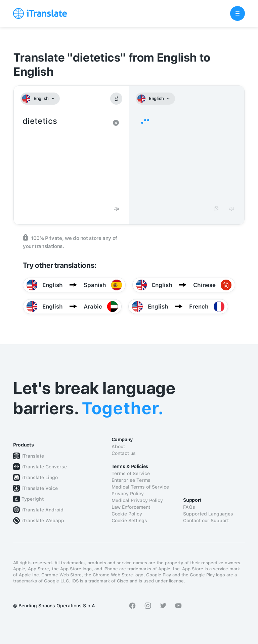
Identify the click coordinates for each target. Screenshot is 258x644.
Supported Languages (208, 514)
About (118, 446)
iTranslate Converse (44, 467)
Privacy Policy (128, 494)
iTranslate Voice (40, 488)
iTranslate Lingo (40, 477)
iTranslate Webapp (43, 521)
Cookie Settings (129, 521)
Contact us (124, 453)
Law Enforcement (131, 507)
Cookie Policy (127, 514)
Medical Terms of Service (140, 487)
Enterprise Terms (131, 480)
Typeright (33, 499)
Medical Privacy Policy (137, 500)
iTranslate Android (42, 510)
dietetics (65, 158)
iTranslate (33, 456)
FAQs (189, 507)
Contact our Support (206, 521)
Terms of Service (131, 473)
